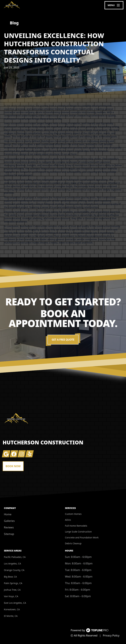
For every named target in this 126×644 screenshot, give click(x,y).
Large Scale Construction (78, 532)
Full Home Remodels (76, 526)
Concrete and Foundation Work (82, 537)
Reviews (9, 527)
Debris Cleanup (73, 543)
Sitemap (9, 534)
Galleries (9, 521)
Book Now (13, 466)
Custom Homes (73, 514)
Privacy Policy (111, 635)
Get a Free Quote (63, 340)
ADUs (68, 520)
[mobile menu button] (114, 5)
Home (8, 514)
